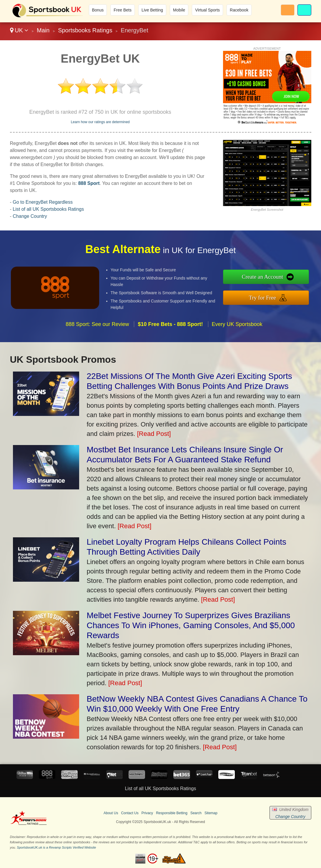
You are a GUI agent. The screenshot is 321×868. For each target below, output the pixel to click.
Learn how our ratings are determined (100, 122)
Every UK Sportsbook (237, 330)
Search (196, 813)
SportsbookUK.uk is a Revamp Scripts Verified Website (56, 847)
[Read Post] (154, 434)
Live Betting (152, 10)
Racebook (239, 10)
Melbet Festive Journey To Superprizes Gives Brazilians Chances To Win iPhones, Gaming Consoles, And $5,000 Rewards (191, 625)
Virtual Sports (207, 10)
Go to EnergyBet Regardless (43, 202)
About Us (111, 813)
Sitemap (211, 813)
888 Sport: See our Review (97, 330)
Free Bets (123, 10)
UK (19, 30)
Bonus (98, 10)
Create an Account (268, 277)
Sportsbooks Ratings (85, 30)
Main (43, 30)
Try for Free (268, 297)
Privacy (147, 813)
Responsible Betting (172, 813)
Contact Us (130, 813)
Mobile (179, 10)
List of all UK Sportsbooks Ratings (48, 209)
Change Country (30, 216)
